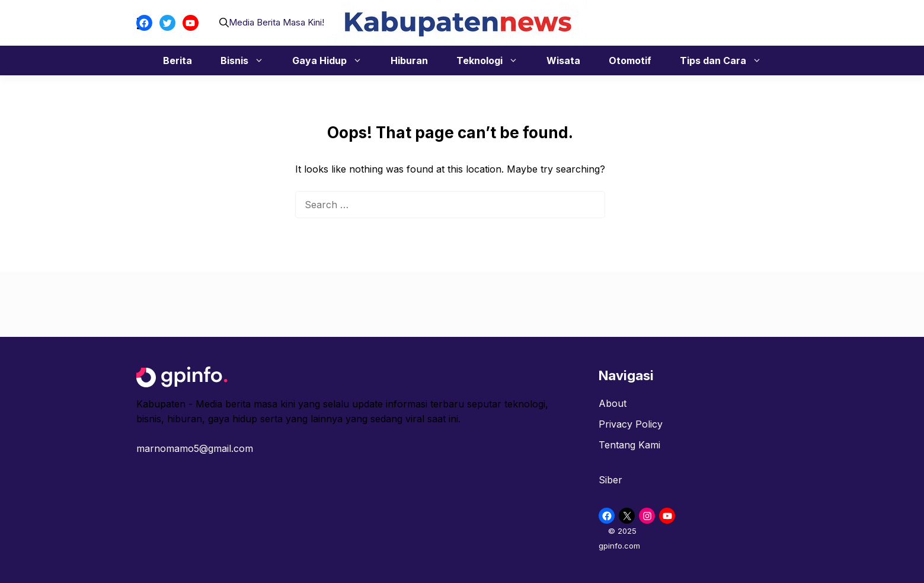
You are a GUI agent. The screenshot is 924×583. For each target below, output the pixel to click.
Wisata (563, 60)
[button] (224, 23)
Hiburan (409, 60)
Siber (610, 480)
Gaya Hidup (333, 60)
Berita (178, 60)
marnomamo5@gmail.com (195, 448)
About (613, 403)
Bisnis (248, 60)
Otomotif (630, 60)
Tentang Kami (629, 445)
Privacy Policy (631, 424)
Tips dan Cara (727, 60)
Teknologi (493, 60)
